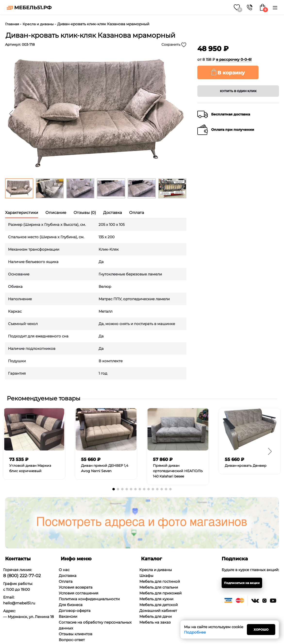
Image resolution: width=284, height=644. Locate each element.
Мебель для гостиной (160, 581)
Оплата (66, 581)
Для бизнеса (71, 605)
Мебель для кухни (156, 599)
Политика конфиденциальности (89, 599)
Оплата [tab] (137, 213)
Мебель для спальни (159, 587)
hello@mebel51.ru (19, 603)
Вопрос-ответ (72, 640)
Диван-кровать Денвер (246, 466)
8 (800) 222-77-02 (22, 576)
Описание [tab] (56, 213)
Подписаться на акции (242, 583)
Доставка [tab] (113, 213)
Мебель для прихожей (160, 593)
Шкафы (146, 576)
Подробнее (195, 632)
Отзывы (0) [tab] (85, 213)
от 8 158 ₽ (224, 60)
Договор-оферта (75, 611)
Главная (12, 24)
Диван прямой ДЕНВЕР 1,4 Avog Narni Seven (105, 468)
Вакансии (68, 616)
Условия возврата (76, 587)
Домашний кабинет (158, 611)
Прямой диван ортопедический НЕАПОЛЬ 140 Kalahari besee (178, 471)
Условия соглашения (79, 593)
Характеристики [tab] (22, 213)
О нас (64, 570)
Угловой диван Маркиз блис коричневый (30, 468)
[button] (180, 114)
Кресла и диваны (38, 24)
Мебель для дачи (155, 616)
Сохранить (174, 45)
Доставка (68, 576)
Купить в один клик (238, 91)
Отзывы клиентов (75, 634)
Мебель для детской (159, 605)
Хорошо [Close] (261, 630)
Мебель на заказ (155, 622)
